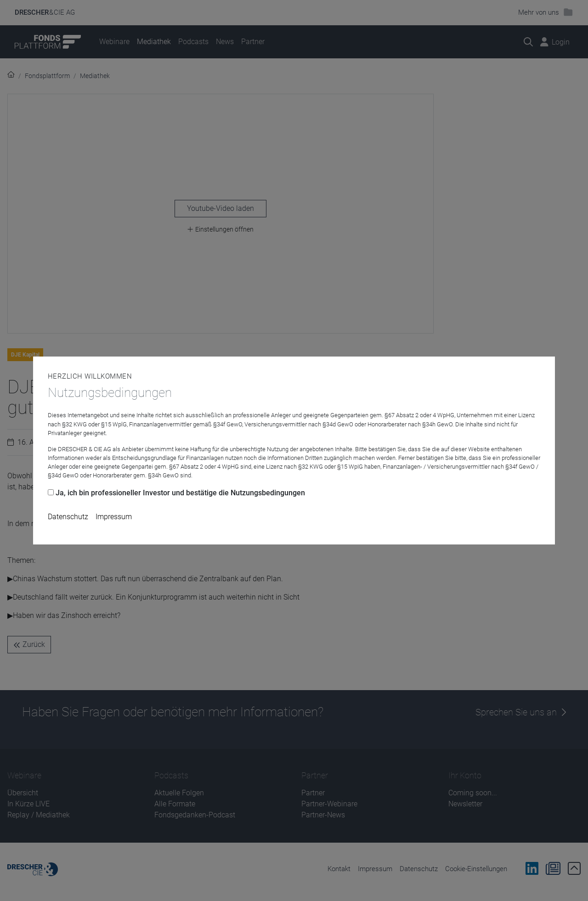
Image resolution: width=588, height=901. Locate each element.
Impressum (114, 517)
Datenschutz (68, 517)
